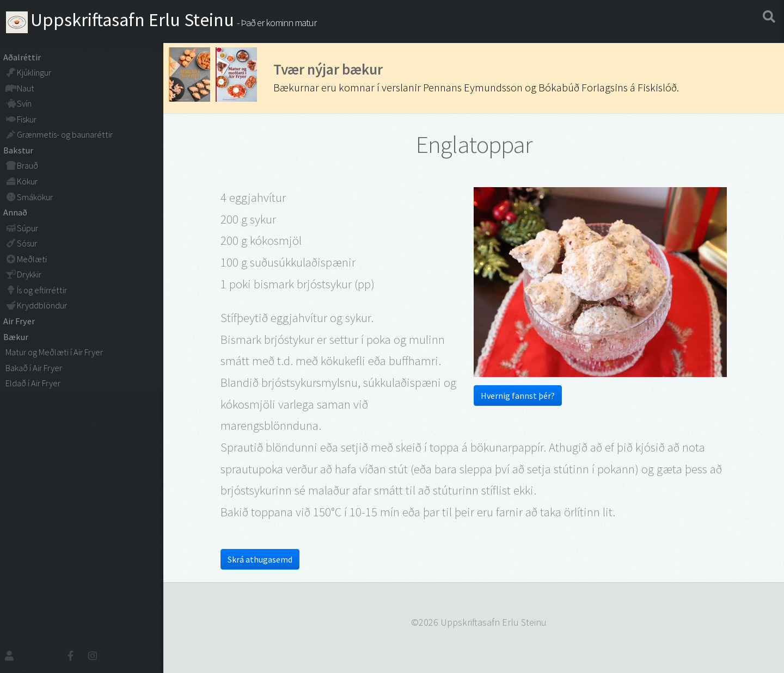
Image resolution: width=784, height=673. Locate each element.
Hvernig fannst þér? (518, 396)
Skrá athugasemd (260, 559)
